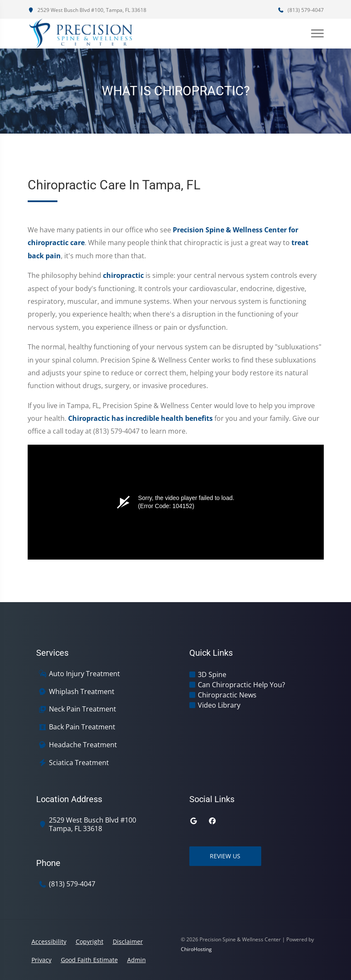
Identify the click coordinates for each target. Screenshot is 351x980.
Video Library (219, 705)
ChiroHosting (196, 949)
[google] (194, 821)
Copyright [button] (90, 941)
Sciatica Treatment (79, 763)
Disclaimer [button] (128, 941)
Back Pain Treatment (82, 727)
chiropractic (123, 275)
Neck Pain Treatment (83, 709)
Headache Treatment (83, 745)
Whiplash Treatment (82, 692)
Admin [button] (137, 960)
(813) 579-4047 (301, 10)
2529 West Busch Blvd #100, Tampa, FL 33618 (87, 10)
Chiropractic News (227, 695)
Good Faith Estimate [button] (89, 960)
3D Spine (212, 674)
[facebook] (212, 821)
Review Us (225, 856)
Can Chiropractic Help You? (241, 685)
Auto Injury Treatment (84, 674)
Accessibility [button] (49, 941)
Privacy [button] (41, 960)
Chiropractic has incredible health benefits (140, 418)
